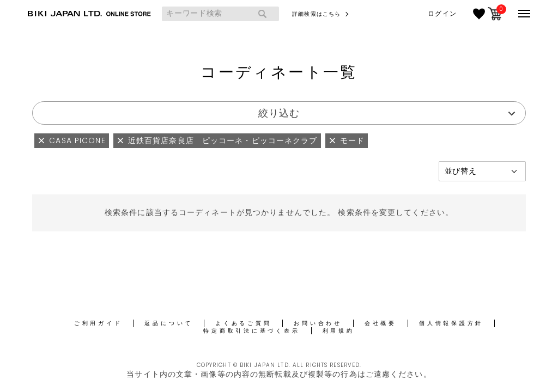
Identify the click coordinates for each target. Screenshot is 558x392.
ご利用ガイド (98, 323)
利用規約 (339, 331)
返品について (169, 323)
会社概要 (381, 323)
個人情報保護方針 (451, 323)
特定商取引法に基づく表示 (251, 331)
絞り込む (279, 113)
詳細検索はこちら (316, 14)
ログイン (442, 14)
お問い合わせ (318, 323)
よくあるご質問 (243, 323)
